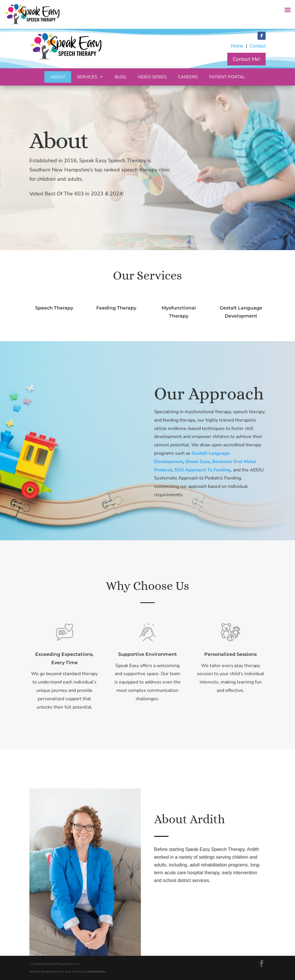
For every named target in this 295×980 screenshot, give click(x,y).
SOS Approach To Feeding (202, 477)
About (58, 77)
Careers (188, 77)
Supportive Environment (148, 655)
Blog (120, 77)
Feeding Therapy (116, 308)
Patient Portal (227, 77)
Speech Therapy (54, 308)
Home (237, 46)
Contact (257, 46)
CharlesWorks (96, 972)
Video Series (152, 77)
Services (90, 77)
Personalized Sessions (230, 655)
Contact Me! (246, 59)
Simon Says (198, 471)
